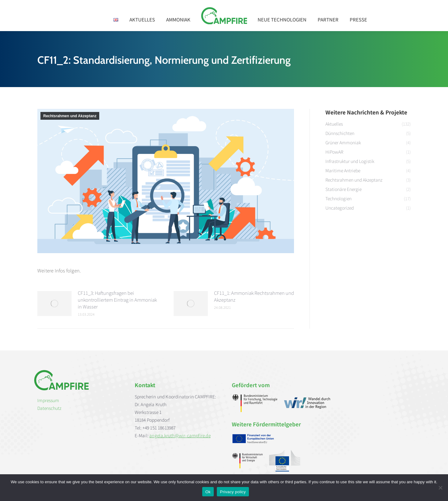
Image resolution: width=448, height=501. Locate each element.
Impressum (48, 400)
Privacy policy (233, 492)
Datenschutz (49, 408)
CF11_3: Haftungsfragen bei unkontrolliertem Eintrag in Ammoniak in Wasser (117, 300)
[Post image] (54, 304)
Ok (208, 492)
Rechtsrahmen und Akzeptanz (70, 116)
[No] (440, 488)
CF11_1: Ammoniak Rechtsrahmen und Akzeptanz (254, 296)
